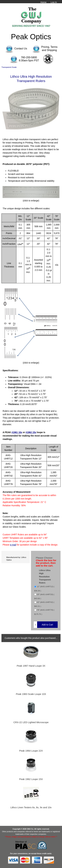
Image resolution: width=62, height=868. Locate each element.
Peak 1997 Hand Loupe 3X (31, 666)
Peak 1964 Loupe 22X (31, 751)
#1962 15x (31, 432)
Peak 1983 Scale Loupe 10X (31, 694)
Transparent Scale (9, 67)
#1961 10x (17, 432)
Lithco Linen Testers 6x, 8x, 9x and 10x (31, 807)
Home (43, 2)
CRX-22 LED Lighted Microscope (31, 722)
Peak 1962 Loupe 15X (31, 779)
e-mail (13, 545)
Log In (54, 2)
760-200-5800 (29, 57)
